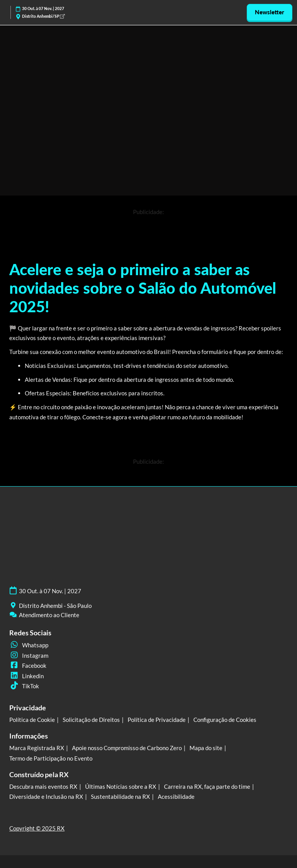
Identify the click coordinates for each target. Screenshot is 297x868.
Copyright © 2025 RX (37, 828)
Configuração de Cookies (225, 720)
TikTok (24, 686)
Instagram (29, 655)
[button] (270, 12)
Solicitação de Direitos (91, 720)
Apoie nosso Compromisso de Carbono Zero (127, 748)
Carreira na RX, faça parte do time (207, 786)
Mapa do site (206, 748)
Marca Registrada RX (37, 748)
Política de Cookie (32, 720)
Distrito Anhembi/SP (43, 16)
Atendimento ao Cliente (49, 615)
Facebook (28, 665)
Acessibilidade (176, 797)
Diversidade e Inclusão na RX (46, 797)
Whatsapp (29, 645)
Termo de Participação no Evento (51, 758)
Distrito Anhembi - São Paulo (55, 606)
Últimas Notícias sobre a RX (121, 786)
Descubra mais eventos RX (43, 786)
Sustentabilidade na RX (120, 797)
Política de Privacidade (157, 720)
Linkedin (26, 676)
